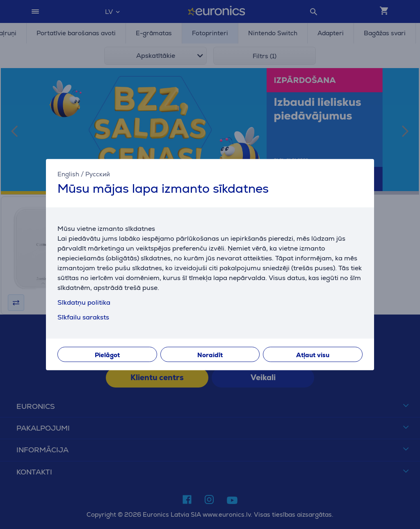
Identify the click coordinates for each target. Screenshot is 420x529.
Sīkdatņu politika (84, 302)
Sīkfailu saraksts (83, 317)
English (68, 174)
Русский (98, 174)
